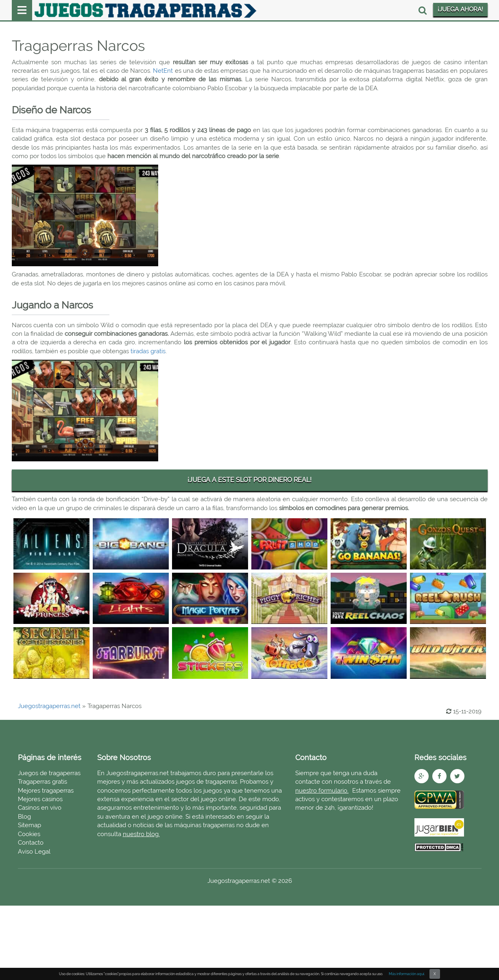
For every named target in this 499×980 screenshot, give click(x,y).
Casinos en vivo (40, 808)
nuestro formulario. (322, 791)
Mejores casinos (40, 799)
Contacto (31, 843)
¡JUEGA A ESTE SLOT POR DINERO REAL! (249, 480)
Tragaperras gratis (42, 782)
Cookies (29, 834)
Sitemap (29, 825)
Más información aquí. (407, 974)
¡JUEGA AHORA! (460, 9)
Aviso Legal (34, 852)
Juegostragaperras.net (49, 706)
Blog (24, 817)
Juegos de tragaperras (49, 773)
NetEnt (163, 71)
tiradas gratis (148, 351)
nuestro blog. (141, 834)
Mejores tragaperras (46, 791)
